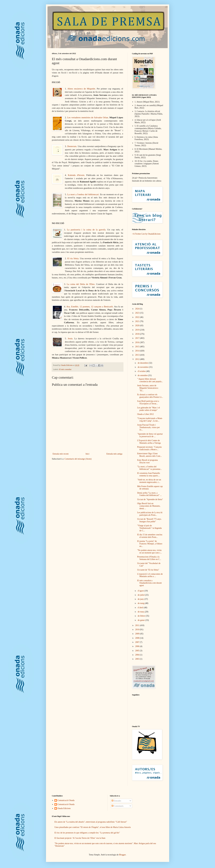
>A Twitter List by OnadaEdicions (146, 234)
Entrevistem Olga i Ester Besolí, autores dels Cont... (149, 455)
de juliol (141, 595)
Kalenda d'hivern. (76, 175)
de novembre (143, 367)
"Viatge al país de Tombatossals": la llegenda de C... (149, 528)
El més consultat (65, 369)
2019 (138, 330)
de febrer (142, 616)
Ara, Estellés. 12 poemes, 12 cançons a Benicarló (90, 306)
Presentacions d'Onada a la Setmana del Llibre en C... (149, 558)
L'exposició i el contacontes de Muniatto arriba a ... (150, 575)
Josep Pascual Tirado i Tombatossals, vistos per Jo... (148, 427)
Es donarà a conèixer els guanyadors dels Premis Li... (150, 396)
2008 (138, 638)
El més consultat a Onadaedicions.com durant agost (149, 583)
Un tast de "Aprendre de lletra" (150, 499)
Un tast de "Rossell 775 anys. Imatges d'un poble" (149, 520)
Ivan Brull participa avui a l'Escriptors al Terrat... (148, 402)
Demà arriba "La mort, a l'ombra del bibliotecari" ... (149, 494)
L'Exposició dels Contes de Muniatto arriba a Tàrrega (149, 442)
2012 (138, 359)
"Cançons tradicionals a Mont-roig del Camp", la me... (150, 420)
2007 (138, 642)
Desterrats (72, 146)
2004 (138, 655)
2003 (138, 659)
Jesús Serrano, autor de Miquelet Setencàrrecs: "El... (148, 388)
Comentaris (118, 806)
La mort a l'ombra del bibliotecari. (83, 194)
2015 (138, 347)
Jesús (70, 338)
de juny (141, 599)
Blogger (122, 855)
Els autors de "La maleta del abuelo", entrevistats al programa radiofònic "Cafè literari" (91, 822)
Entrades (116, 801)
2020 (138, 325)
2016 (138, 342)
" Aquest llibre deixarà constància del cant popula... (150, 380)
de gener (141, 620)
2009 (138, 634)
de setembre (143, 375)
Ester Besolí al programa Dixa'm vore (147, 461)
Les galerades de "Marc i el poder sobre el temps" (148, 409)
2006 (138, 646)
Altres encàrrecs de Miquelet (81, 89)
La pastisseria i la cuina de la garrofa (86, 230)
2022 (138, 317)
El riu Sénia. (73, 258)
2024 (138, 309)
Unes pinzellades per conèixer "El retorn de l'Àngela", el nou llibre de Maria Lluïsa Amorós (93, 827)
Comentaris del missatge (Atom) (78, 459)
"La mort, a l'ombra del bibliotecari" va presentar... (149, 468)
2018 (138, 334)
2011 (137, 625)
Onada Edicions (64, 808)
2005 (138, 651)
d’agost (141, 591)
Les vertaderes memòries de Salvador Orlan (88, 117)
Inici (88, 454)
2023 (138, 313)
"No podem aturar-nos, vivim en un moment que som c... (149, 551)
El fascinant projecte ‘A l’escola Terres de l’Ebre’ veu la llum (80, 838)
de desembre (143, 363)
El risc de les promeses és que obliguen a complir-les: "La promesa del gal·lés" (87, 833)
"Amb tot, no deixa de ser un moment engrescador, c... (149, 481)
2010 (138, 630)
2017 (138, 338)
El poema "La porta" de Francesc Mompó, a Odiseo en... (150, 544)
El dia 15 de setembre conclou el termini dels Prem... (150, 536)
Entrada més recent (61, 454)
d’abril (141, 608)
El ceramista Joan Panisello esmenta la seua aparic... (149, 474)
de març (141, 612)
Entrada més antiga (114, 454)
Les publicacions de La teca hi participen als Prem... (150, 514)
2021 (138, 321)
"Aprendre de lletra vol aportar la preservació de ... (150, 435)
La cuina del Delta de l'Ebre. (81, 284)
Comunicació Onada (66, 800)
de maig (141, 603)
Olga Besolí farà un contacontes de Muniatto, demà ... (149, 506)
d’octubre (142, 371)
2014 (138, 351)
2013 (138, 355)
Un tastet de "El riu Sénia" (148, 570)
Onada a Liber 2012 (145, 414)
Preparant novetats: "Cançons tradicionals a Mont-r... (149, 448)
